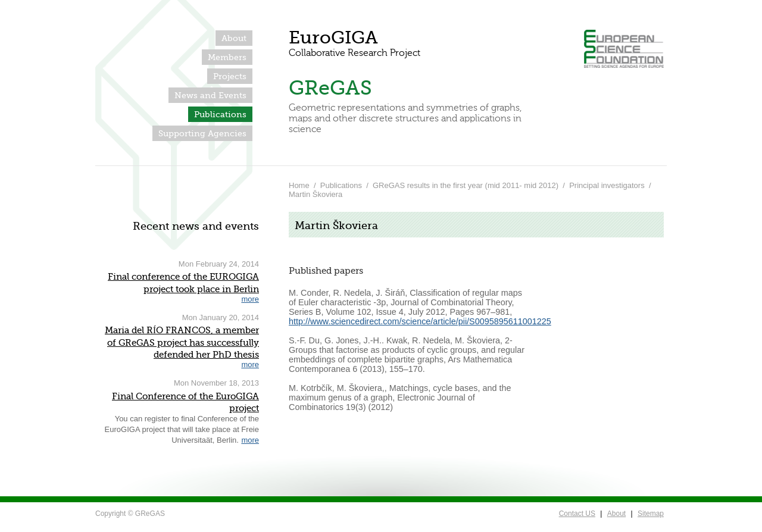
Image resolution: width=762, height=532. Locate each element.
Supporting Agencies (202, 133)
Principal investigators (607, 185)
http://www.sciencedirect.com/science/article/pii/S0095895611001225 (420, 321)
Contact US (577, 514)
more (250, 299)
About (234, 38)
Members (227, 57)
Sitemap (651, 514)
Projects (230, 76)
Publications (220, 114)
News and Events (210, 95)
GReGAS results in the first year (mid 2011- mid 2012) (466, 185)
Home (299, 185)
